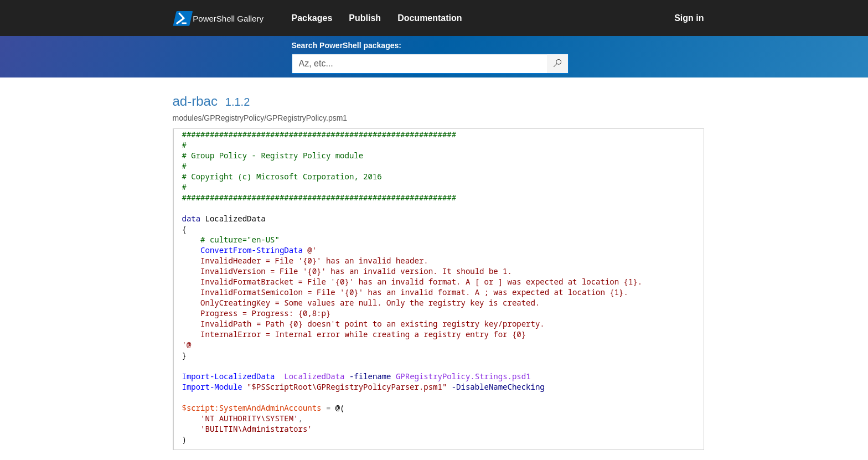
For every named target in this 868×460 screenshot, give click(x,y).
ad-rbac (195, 101)
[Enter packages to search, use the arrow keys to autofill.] (420, 64)
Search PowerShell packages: (347, 45)
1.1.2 (237, 102)
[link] (321, 18)
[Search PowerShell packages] (558, 64)
